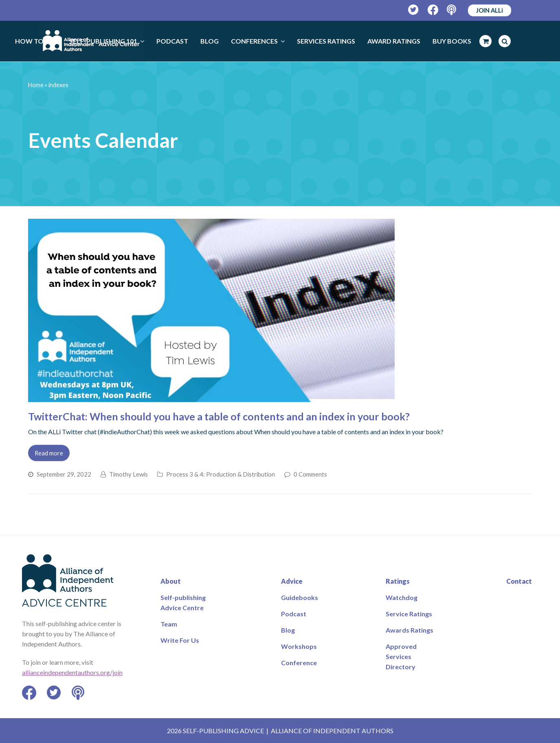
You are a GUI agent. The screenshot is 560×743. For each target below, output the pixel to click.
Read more (49, 453)
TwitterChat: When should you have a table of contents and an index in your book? (219, 416)
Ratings (398, 581)
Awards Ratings (410, 630)
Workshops (299, 646)
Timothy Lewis (128, 474)
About (171, 581)
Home (36, 85)
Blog (288, 630)
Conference (299, 663)
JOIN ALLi (490, 10)
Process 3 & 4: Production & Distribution (221, 474)
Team (169, 624)
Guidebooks (300, 597)
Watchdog (402, 597)
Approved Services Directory (401, 656)
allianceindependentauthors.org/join (72, 672)
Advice (292, 581)
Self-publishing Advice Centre (183, 602)
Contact (519, 581)
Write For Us (180, 640)
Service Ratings (409, 614)
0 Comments (310, 474)
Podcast (294, 614)
